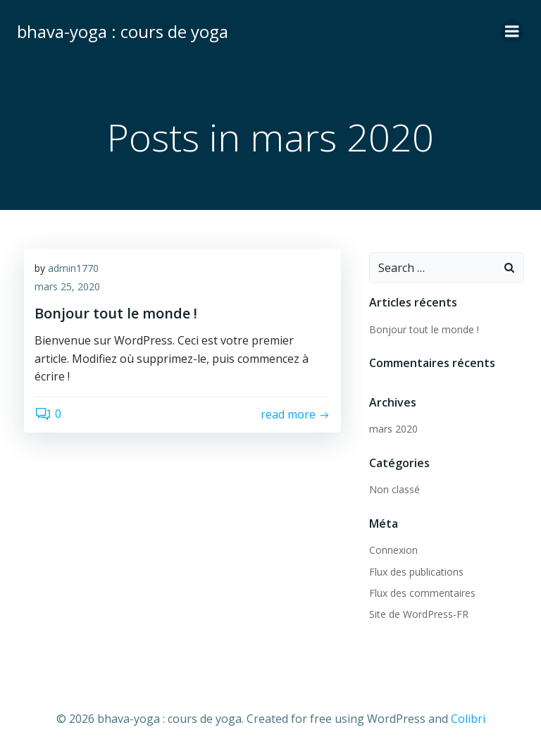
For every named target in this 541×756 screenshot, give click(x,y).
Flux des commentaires (422, 593)
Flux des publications (416, 572)
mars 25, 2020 (67, 286)
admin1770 (73, 268)
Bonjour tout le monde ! (424, 329)
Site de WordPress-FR (419, 614)
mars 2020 (393, 429)
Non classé (394, 489)
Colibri (468, 719)
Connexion (393, 550)
